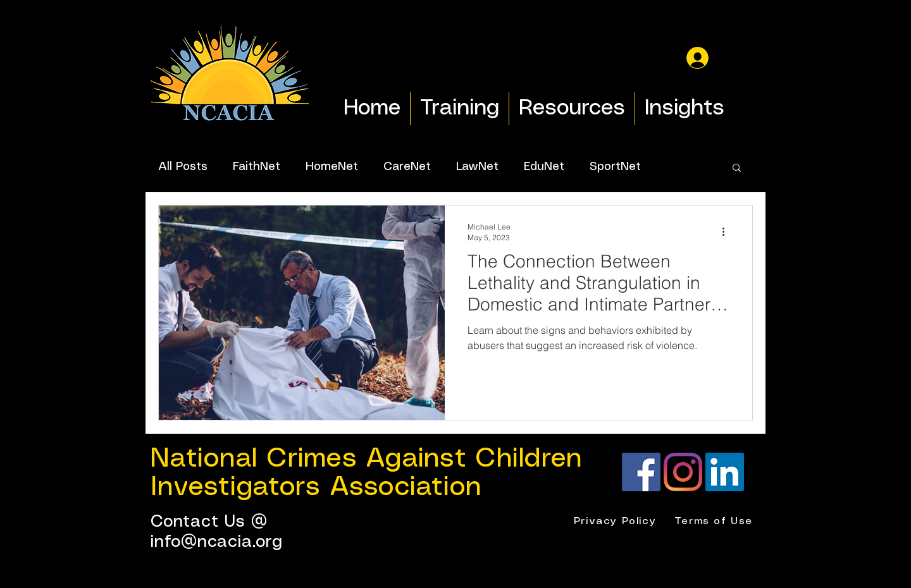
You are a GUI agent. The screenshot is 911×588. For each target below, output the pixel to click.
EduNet (544, 167)
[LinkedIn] (725, 472)
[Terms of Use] (715, 522)
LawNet (477, 167)
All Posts (183, 167)
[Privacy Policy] (616, 522)
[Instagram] (683, 472)
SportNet (615, 167)
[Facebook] (641, 472)
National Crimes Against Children (366, 459)
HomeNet (332, 167)
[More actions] (728, 231)
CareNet (407, 167)
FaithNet (257, 167)
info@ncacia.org (217, 542)
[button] (737, 168)
